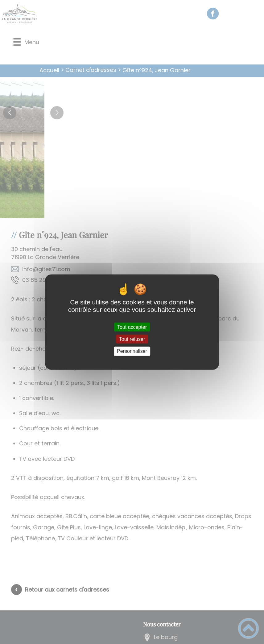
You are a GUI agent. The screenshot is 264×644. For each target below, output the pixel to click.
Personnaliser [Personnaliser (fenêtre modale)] (132, 351)
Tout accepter (132, 327)
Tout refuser (132, 339)
